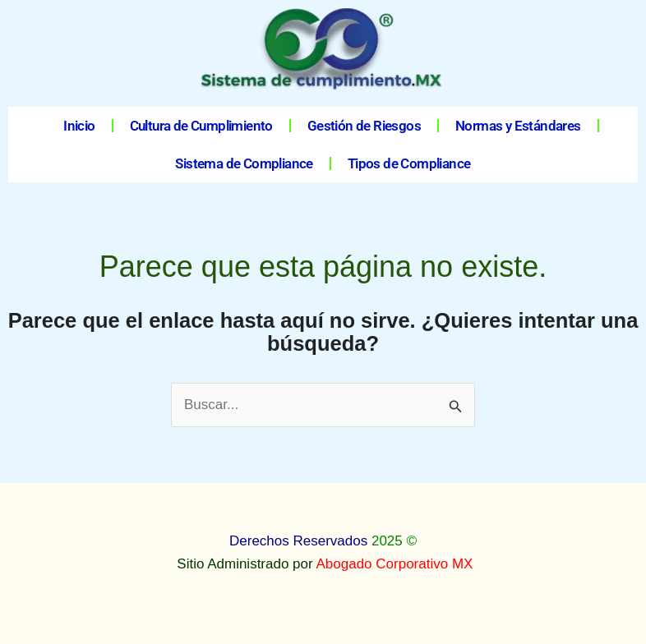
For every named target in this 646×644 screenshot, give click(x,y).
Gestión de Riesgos (364, 126)
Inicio (79, 126)
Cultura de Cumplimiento (201, 126)
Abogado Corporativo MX (395, 564)
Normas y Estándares (518, 126)
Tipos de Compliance (409, 163)
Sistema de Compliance (244, 163)
